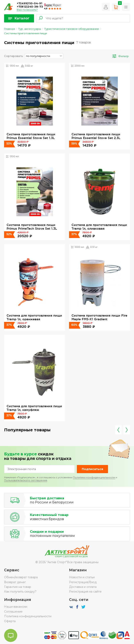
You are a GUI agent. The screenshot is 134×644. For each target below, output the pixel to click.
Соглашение (13, 612)
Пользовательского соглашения (26, 480)
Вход (106, 7)
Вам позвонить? (27, 10)
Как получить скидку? (20, 592)
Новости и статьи (82, 577)
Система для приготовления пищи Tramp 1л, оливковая (99, 227)
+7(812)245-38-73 (30, 7)
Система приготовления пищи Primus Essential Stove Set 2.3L (96, 136)
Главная (10, 29)
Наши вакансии (16, 607)
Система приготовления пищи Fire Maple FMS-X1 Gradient (99, 317)
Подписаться (92, 469)
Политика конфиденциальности (28, 616)
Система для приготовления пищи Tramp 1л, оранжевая (34, 317)
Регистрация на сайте (85, 592)
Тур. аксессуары (30, 29)
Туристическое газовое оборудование (72, 29)
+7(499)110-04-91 (30, 3)
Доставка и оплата (83, 587)
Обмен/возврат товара (21, 577)
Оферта (10, 621)
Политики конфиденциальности (94, 477)
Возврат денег (15, 582)
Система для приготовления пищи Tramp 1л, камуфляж (34, 408)
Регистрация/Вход (83, 582)
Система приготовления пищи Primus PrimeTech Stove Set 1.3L (32, 227)
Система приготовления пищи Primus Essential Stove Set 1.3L (31, 136)
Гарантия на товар (18, 587)
